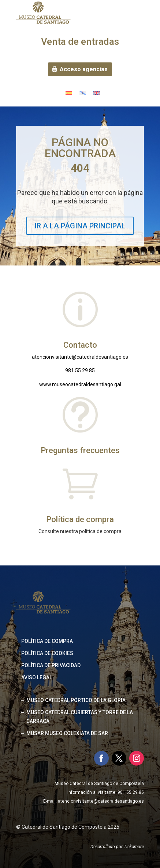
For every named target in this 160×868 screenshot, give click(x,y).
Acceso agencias (84, 69)
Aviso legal (37, 677)
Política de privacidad (51, 665)
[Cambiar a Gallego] (83, 93)
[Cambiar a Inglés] (97, 93)
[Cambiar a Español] (69, 93)
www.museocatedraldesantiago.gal (80, 384)
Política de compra (47, 641)
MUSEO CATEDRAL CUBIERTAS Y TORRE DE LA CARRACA (80, 717)
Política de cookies (47, 653)
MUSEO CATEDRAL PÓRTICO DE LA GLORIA (76, 700)
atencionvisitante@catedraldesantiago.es (80, 357)
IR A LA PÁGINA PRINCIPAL (80, 226)
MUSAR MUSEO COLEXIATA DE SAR (67, 733)
